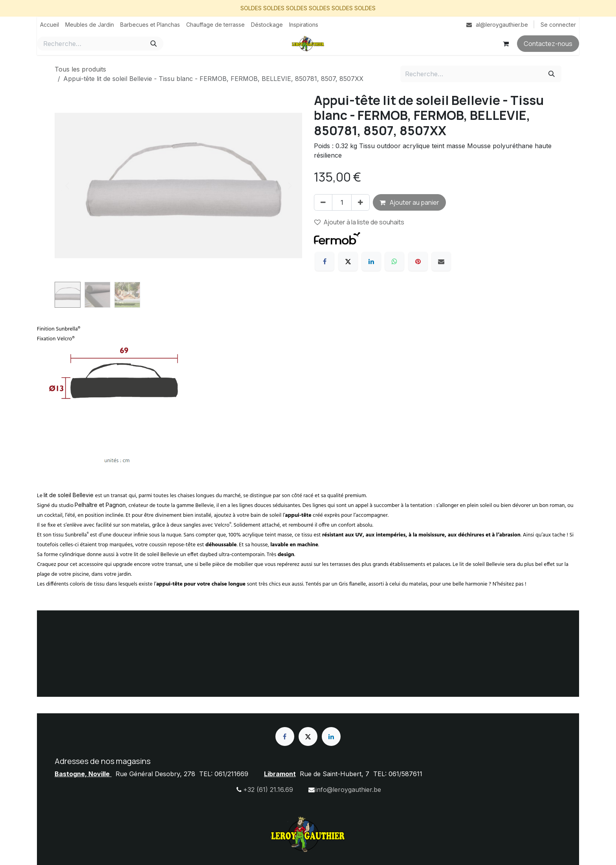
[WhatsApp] (394, 261)
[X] (348, 261)
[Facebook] (324, 261)
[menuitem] (49, 25)
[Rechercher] (154, 44)
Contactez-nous (548, 44)
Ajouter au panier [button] (409, 202)
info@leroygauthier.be (348, 790)
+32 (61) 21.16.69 (268, 790)
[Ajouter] (360, 202)
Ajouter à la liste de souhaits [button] (359, 222)
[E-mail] (441, 261)
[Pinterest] (418, 261)
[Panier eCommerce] (506, 44)
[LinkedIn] (371, 261)
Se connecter (558, 25)
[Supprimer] (323, 202)
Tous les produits (80, 69)
